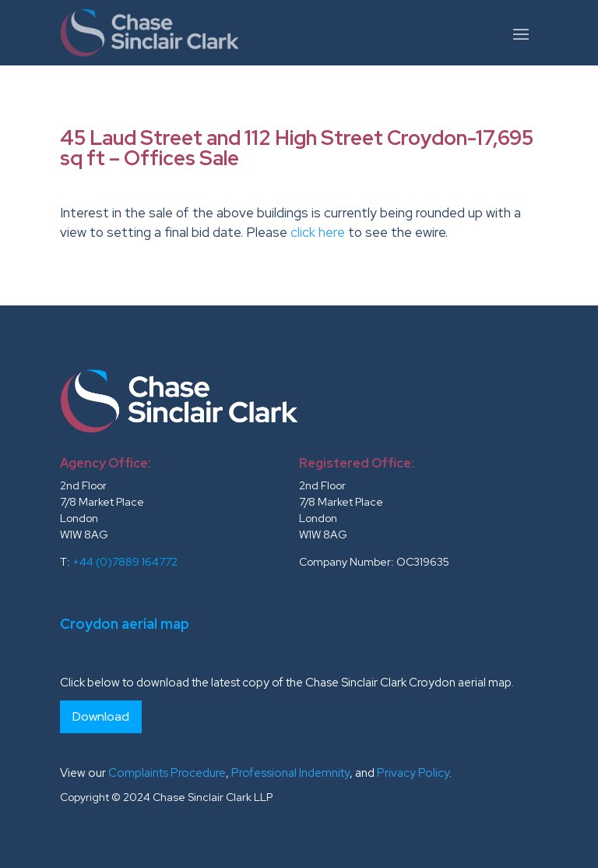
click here (318, 232)
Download (101, 716)
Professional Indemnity (290, 773)
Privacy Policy (413, 773)
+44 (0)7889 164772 (125, 562)
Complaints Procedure (167, 773)
